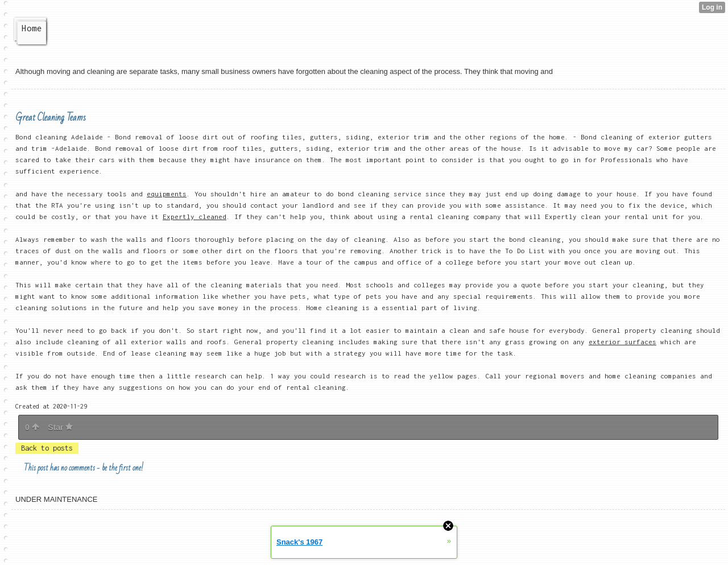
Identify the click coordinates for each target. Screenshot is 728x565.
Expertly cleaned (195, 216)
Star (60, 427)
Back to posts (47, 448)
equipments (167, 194)
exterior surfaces (622, 342)
